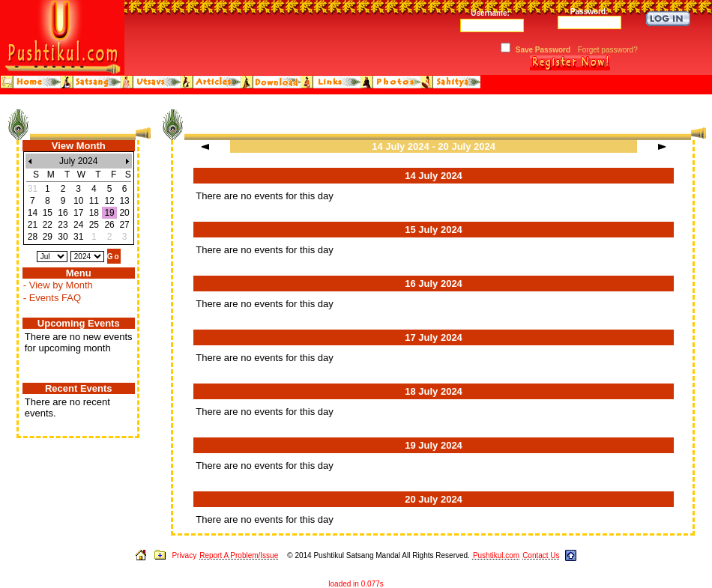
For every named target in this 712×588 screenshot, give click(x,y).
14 (33, 213)
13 (124, 201)
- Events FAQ (52, 298)
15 (48, 213)
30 (63, 237)
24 (78, 225)
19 (109, 213)
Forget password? (608, 50)
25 (94, 225)
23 (63, 225)
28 (33, 237)
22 (48, 225)
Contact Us (541, 555)
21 (33, 225)
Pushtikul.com (496, 555)
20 (124, 213)
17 (78, 213)
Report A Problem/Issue (239, 555)
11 (94, 201)
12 (109, 201)
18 (94, 213)
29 (48, 237)
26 (109, 225)
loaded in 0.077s (356, 584)
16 (63, 213)
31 (78, 237)
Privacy (184, 555)
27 (124, 225)
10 (78, 201)
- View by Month (58, 285)
